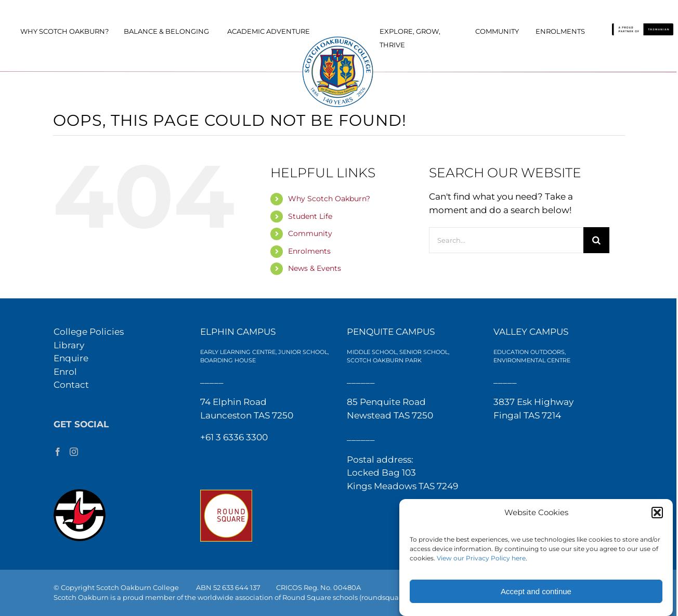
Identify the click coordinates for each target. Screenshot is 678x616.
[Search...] (506, 240)
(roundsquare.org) (390, 597)
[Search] (596, 240)
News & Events (315, 268)
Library (69, 345)
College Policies (89, 332)
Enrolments (309, 251)
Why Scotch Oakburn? (329, 199)
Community (310, 233)
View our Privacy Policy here (481, 558)
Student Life (310, 216)
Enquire (71, 358)
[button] (657, 513)
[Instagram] (74, 452)
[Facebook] (58, 452)
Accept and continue (536, 591)
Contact (71, 385)
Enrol (65, 372)
